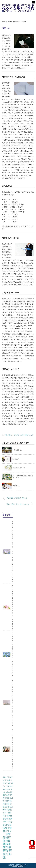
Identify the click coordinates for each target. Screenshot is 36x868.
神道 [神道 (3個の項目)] (4, 804)
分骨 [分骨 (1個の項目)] (4, 792)
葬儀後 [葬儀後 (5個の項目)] (9, 816)
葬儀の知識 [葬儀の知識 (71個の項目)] (7, 854)
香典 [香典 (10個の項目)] (5, 825)
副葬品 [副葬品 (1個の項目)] (8, 792)
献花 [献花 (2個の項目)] (6, 798)
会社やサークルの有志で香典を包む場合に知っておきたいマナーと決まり (12, 552)
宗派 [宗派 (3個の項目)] (8, 804)
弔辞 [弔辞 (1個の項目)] (6, 783)
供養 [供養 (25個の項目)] (8, 834)
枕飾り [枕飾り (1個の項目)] (5, 789)
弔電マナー (11, 435)
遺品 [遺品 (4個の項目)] (5, 816)
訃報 (32, 435)
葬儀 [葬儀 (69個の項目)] (6, 851)
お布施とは (16, 459)
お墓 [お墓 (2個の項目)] (8, 795)
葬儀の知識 (20, 435)
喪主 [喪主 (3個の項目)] (6, 810)
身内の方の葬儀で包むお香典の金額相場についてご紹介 (12, 703)
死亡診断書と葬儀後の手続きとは (17, 498)
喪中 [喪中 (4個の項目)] (10, 813)
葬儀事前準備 (27, 435)
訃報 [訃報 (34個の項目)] (5, 837)
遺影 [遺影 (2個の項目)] (4, 795)
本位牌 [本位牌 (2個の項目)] (10, 801)
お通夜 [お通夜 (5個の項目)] (5, 819)
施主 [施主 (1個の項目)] (11, 786)
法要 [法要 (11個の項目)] (9, 825)
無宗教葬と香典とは (19, 468)
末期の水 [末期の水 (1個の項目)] (10, 789)
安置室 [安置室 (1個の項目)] (5, 777)
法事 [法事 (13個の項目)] (10, 828)
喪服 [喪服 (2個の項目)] (10, 798)
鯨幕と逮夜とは (17, 450)
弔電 (6, 435)
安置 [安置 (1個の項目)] (11, 792)
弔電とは (24, 22)
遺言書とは (16, 486)
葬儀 (15, 435)
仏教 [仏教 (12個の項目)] (5, 828)
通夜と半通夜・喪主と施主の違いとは (18, 504)
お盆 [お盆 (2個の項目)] (6, 801)
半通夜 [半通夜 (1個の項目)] (9, 777)
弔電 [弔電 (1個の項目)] (9, 783)
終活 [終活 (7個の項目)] (11, 822)
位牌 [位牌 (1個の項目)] (8, 786)
